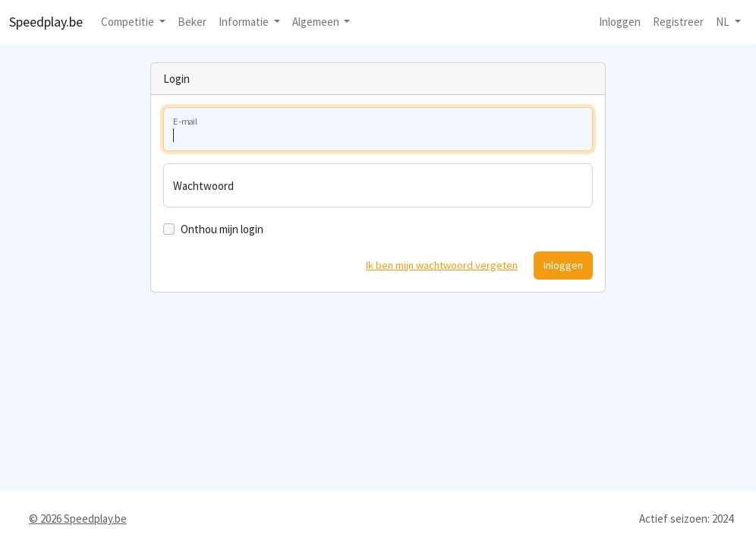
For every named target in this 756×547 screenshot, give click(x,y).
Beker (192, 22)
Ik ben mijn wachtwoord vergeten (442, 265)
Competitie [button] (129, 22)
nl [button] (724, 22)
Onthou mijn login (222, 229)
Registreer (678, 22)
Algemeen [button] (317, 22)
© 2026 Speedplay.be (78, 519)
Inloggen (620, 22)
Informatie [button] (245, 22)
